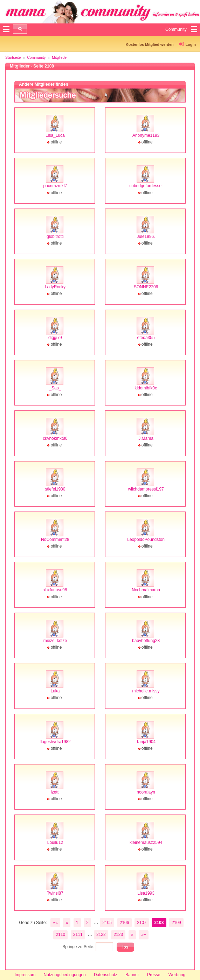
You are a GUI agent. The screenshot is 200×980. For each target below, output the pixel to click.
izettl (55, 792)
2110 (60, 935)
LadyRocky (55, 287)
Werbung (177, 975)
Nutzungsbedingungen (64, 975)
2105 (107, 923)
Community (36, 57)
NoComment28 (55, 540)
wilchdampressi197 (146, 489)
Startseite (13, 57)
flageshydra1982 (55, 742)
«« (55, 923)
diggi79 (55, 338)
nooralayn (146, 792)
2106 (125, 923)
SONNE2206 (146, 287)
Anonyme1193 (146, 135)
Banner (132, 975)
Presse (154, 975)
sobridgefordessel (146, 186)
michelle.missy (146, 691)
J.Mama (146, 438)
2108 (159, 923)
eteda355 (146, 338)
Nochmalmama (146, 590)
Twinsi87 (55, 893)
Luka (55, 691)
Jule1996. (146, 237)
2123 (118, 935)
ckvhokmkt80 (55, 438)
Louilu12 (55, 842)
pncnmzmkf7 (55, 186)
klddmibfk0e (146, 388)
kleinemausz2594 (146, 842)
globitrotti (55, 237)
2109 (176, 923)
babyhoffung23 (146, 641)
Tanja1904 (146, 742)
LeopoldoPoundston (146, 540)
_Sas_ (55, 388)
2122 (101, 935)
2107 (142, 923)
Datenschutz (106, 975)
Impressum (25, 975)
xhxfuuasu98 (55, 590)
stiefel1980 (55, 489)
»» (143, 935)
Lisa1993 (146, 893)
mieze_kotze (55, 641)
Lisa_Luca (55, 135)
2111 (78, 935)
